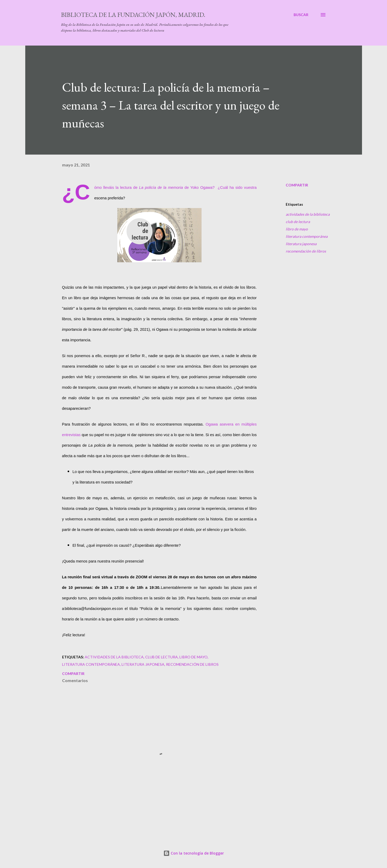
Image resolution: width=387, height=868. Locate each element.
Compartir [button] (297, 185)
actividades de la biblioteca (308, 214)
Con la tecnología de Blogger (194, 853)
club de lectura (298, 222)
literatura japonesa (301, 244)
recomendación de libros (306, 251)
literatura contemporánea (307, 236)
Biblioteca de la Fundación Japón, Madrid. (133, 15)
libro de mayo (297, 229)
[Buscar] (301, 15)
